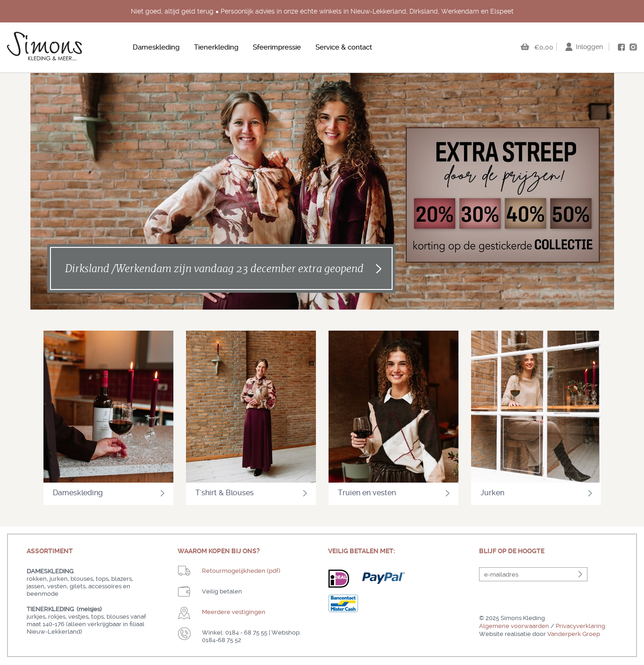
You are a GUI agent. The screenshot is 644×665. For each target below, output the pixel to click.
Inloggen (589, 47)
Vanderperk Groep (574, 634)
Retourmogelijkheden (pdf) (241, 571)
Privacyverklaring (580, 626)
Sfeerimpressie (277, 47)
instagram (633, 47)
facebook (621, 47)
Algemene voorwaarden (514, 626)
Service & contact (344, 47)
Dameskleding (156, 47)
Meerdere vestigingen (234, 612)
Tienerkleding (216, 47)
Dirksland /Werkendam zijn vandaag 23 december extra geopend (214, 268)
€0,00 (544, 47)
